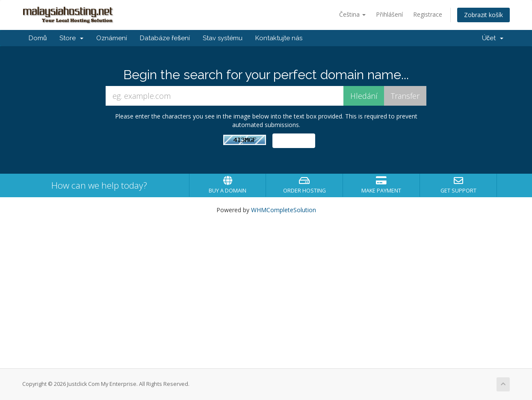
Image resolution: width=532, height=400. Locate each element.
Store (71, 38)
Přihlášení (389, 14)
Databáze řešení (165, 38)
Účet (493, 38)
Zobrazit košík (483, 15)
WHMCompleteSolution (284, 210)
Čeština (352, 14)
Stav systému (223, 38)
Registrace (428, 14)
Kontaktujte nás (279, 38)
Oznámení (112, 38)
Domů (38, 38)
